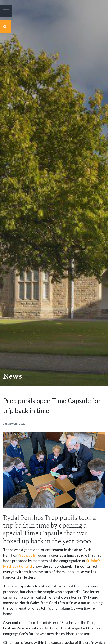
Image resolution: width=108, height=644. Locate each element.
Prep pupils (27, 555)
